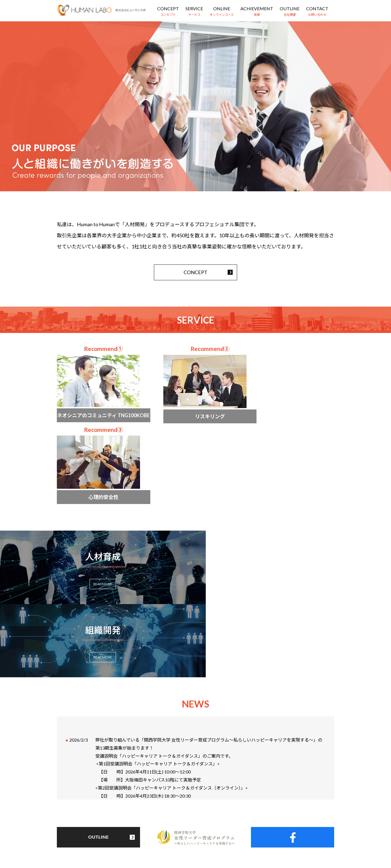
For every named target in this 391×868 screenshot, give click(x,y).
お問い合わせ (255, 837)
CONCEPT (168, 8)
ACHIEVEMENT (257, 8)
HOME (82, 837)
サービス (138, 837)
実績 (202, 837)
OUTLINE (290, 8)
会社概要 (225, 837)
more (98, 391)
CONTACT (317, 8)
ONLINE (222, 8)
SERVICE (194, 8)
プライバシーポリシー (298, 837)
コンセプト (109, 837)
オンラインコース (172, 837)
